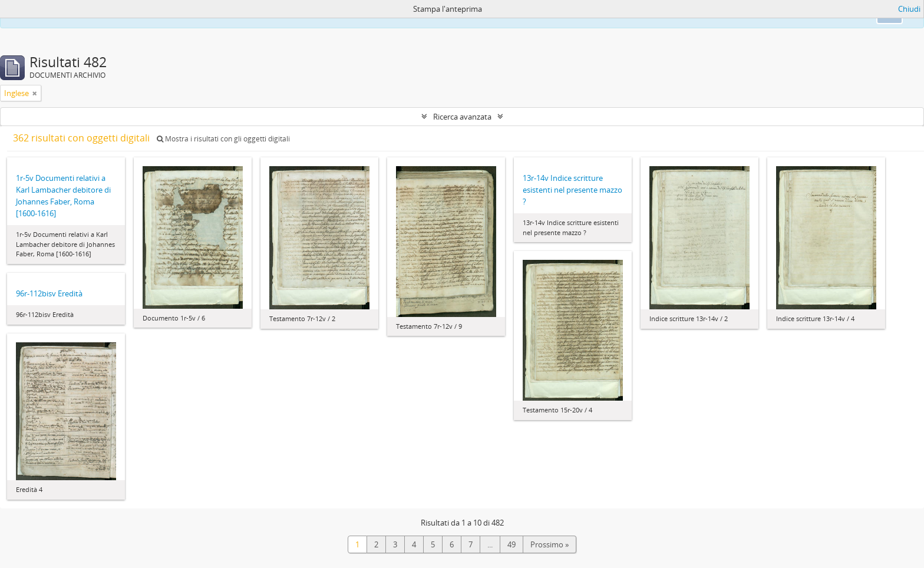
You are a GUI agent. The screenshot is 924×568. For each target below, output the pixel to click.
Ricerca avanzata (462, 117)
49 (511, 544)
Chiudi (909, 9)
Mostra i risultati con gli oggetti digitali (223, 139)
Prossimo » (550, 544)
